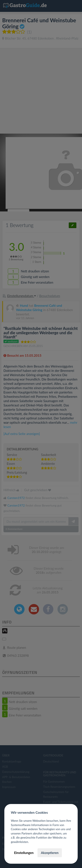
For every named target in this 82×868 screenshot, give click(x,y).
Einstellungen (24, 853)
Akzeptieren (50, 853)
